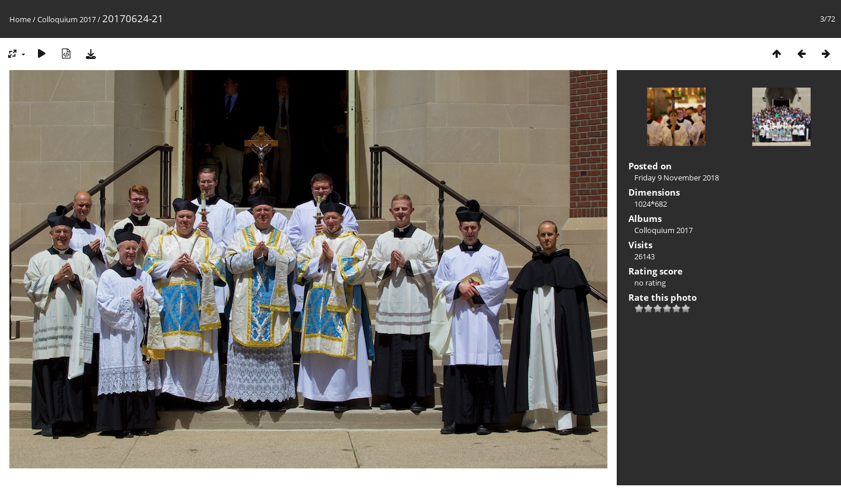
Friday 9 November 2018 (677, 178)
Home (20, 19)
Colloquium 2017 (67, 19)
